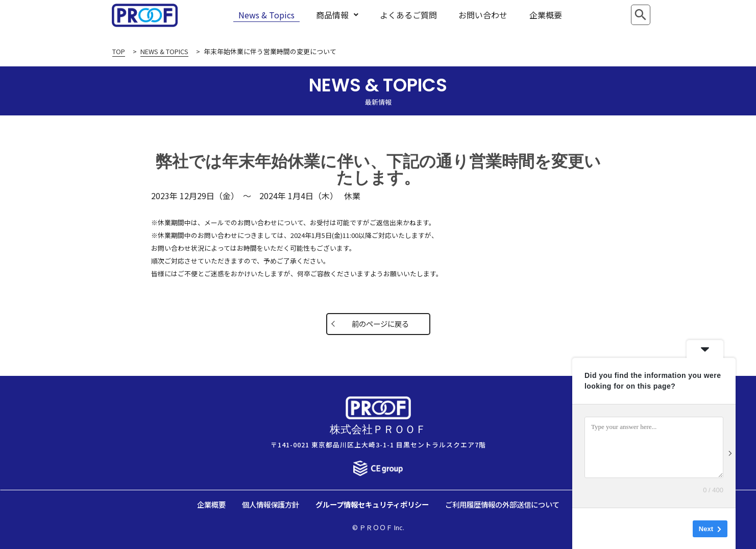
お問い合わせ (483, 15)
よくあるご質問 (408, 15)
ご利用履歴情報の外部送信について (502, 504)
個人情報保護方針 (271, 504)
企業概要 (546, 15)
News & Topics (266, 15)
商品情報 (337, 15)
